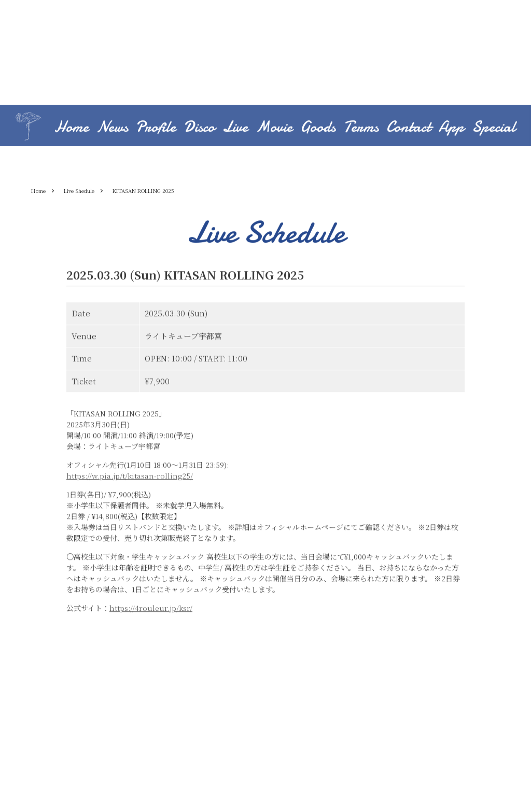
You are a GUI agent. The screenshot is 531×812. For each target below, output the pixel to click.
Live (235, 128)
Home (72, 128)
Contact (409, 128)
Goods (318, 128)
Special (494, 128)
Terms (361, 128)
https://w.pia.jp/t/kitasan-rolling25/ (130, 477)
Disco (199, 128)
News (112, 128)
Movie (274, 128)
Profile (156, 128)
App (451, 128)
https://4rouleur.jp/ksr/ (151, 609)
